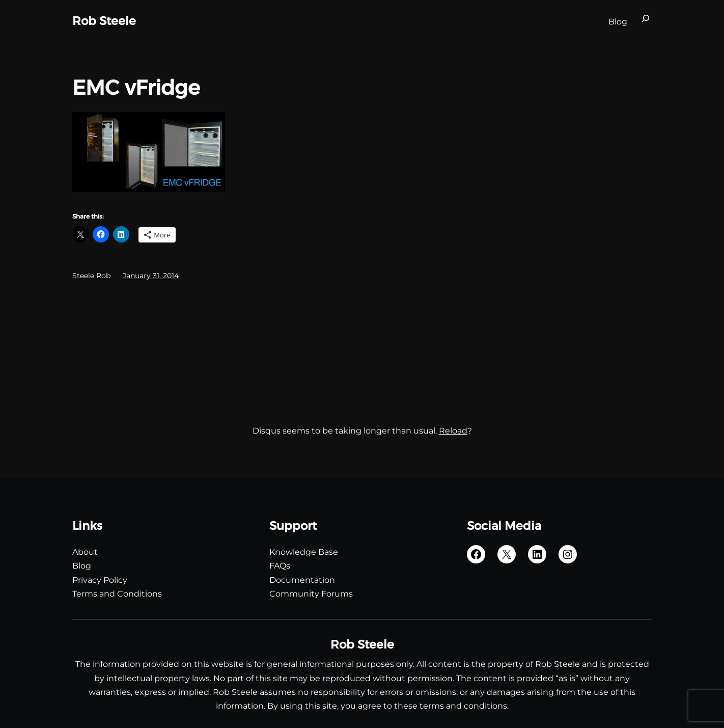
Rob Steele (104, 21)
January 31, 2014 (151, 276)
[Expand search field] (646, 21)
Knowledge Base (304, 552)
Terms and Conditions (117, 594)
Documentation (302, 580)
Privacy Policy (100, 580)
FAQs (280, 566)
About (85, 552)
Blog (82, 566)
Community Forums (311, 594)
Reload (453, 431)
